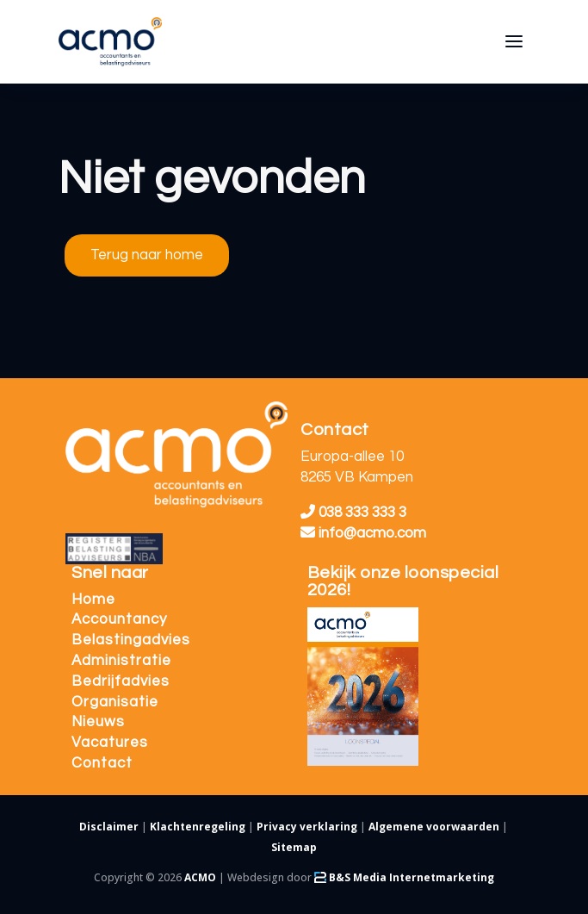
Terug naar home (147, 255)
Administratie (121, 661)
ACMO (200, 877)
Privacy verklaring (307, 827)
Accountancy (119, 619)
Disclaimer (109, 827)
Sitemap (294, 847)
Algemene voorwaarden (434, 827)
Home (93, 600)
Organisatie (115, 702)
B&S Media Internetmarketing (404, 877)
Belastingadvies (131, 640)
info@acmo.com (363, 533)
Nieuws (98, 722)
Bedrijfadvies (121, 681)
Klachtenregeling (198, 827)
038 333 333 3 (353, 513)
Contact (102, 763)
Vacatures (110, 743)
